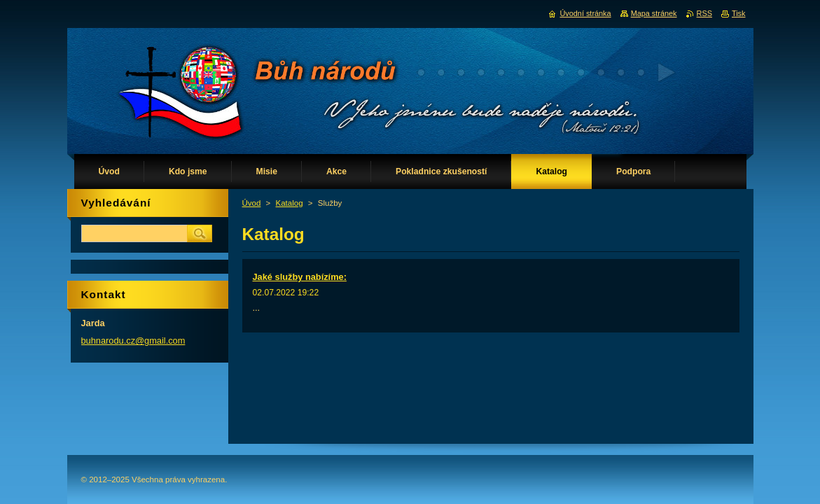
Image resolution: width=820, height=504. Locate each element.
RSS (704, 13)
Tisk (739, 13)
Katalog (290, 203)
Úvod (252, 203)
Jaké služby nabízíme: (300, 277)
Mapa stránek (654, 13)
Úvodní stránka (585, 13)
